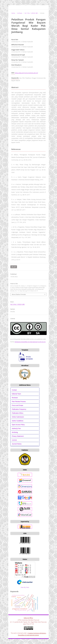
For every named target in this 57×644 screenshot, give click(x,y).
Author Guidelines (18, 421)
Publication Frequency (19, 409)
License (14, 440)
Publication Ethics (18, 413)
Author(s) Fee (16, 428)
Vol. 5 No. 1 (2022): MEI (31, 13)
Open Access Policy (18, 425)
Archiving (15, 432)
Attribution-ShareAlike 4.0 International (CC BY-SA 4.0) (30, 342)
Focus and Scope (17, 405)
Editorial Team (17, 394)
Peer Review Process (19, 402)
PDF (14, 267)
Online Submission (18, 417)
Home (13, 13)
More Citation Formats (19, 294)
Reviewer (15, 398)
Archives (20, 13)
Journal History (17, 444)
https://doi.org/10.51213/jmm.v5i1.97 (26, 73)
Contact (14, 390)
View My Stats (25, 587)
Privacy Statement (18, 436)
